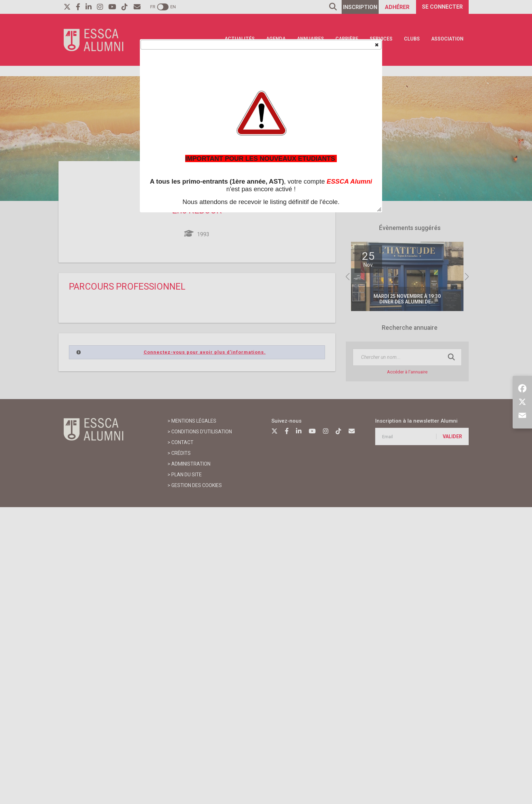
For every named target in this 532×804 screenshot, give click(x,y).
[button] (376, 44)
